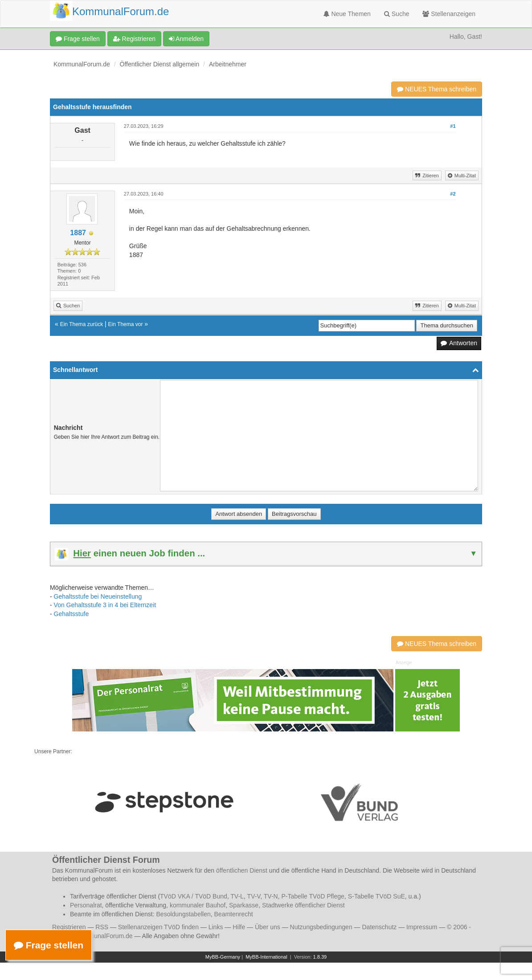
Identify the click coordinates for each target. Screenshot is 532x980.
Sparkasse (244, 905)
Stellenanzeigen (449, 14)
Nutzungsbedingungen (321, 927)
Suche (397, 14)
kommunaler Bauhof (198, 905)
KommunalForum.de (82, 64)
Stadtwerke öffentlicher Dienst (303, 905)
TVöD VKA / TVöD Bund (194, 896)
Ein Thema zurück (82, 324)
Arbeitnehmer (228, 64)
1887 (78, 233)
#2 (453, 194)
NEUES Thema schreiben (437, 89)
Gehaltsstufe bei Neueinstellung (98, 596)
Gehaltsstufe (72, 614)
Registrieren (134, 39)
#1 (453, 126)
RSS (102, 927)
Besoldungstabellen (184, 914)
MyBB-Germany (223, 957)
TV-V (254, 896)
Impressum (422, 927)
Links (216, 927)
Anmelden (186, 39)
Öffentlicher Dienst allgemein (160, 64)
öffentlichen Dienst (242, 870)
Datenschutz (379, 927)
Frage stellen (78, 39)
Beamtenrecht (234, 914)
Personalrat (86, 905)
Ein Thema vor (126, 324)
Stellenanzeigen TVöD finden (158, 927)
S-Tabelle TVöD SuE (376, 896)
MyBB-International (266, 957)
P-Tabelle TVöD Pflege (313, 896)
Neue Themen (347, 14)
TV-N (271, 896)
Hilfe (239, 927)
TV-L (237, 896)
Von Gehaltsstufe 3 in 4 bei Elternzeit (105, 605)
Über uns (268, 927)
